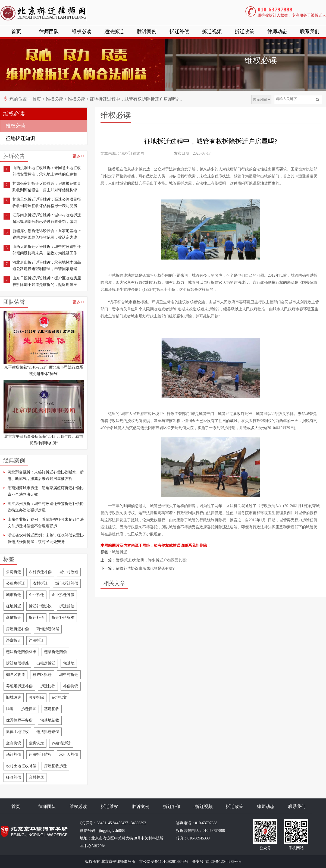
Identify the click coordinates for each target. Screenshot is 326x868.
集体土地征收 (17, 732)
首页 (16, 32)
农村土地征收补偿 (21, 766)
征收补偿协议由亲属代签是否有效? (145, 568)
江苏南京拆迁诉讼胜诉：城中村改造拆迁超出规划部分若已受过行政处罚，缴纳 (47, 218)
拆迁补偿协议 (40, 606)
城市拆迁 (14, 595)
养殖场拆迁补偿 (19, 686)
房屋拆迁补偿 (17, 629)
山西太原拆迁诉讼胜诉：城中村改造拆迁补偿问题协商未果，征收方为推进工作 (47, 250)
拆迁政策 (244, 32)
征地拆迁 (14, 606)
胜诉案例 (147, 32)
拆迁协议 (48, 686)
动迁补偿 (14, 755)
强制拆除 (36, 697)
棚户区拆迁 (42, 675)
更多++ (79, 156)
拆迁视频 (212, 32)
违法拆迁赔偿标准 (21, 652)
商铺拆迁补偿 (48, 629)
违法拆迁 (114, 32)
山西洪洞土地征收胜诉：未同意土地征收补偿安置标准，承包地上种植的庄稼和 (47, 171)
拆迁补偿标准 (63, 618)
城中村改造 (69, 572)
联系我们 (310, 32)
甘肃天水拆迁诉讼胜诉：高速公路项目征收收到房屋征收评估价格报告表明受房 (47, 203)
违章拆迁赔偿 (55, 652)
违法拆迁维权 (40, 755)
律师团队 (49, 32)
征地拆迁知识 (20, 138)
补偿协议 (71, 686)
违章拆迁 (14, 640)
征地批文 (59, 697)
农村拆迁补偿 (40, 572)
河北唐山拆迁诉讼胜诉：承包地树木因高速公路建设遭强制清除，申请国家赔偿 (47, 266)
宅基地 (69, 663)
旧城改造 (14, 697)
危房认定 (36, 743)
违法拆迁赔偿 (48, 732)
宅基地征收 (50, 720)
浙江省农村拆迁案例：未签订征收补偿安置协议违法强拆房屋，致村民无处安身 (46, 538)
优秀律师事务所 (19, 720)
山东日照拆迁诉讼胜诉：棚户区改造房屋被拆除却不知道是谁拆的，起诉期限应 (47, 281)
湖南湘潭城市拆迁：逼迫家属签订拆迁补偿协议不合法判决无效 (46, 491)
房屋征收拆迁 (55, 766)
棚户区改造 (15, 675)
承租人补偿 (69, 755)
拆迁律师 (29, 709)
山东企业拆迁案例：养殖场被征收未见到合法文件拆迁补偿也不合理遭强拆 (46, 523)
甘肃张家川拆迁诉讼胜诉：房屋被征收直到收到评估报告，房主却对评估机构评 (47, 187)
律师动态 (277, 32)
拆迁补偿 (179, 32)
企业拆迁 (36, 595)
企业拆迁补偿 (63, 595)
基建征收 (52, 709)
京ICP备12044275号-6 (223, 862)
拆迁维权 (109, 806)
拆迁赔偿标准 (17, 663)
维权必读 (81, 32)
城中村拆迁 (69, 675)
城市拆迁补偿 (67, 583)
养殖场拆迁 (61, 743)
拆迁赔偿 (67, 606)
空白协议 (14, 743)
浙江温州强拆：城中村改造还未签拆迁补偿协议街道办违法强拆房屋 (46, 507)
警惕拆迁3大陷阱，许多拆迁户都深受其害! (152, 560)
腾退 (10, 709)
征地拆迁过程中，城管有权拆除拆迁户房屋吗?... (136, 99)
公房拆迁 (14, 572)
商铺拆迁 (14, 618)
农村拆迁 (40, 583)
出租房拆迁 (46, 663)
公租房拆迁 (15, 583)
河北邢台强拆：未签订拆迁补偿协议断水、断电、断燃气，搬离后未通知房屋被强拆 (46, 475)
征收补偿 (14, 777)
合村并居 (36, 777)
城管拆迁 (120, 552)
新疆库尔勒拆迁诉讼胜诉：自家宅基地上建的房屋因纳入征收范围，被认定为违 (47, 234)
